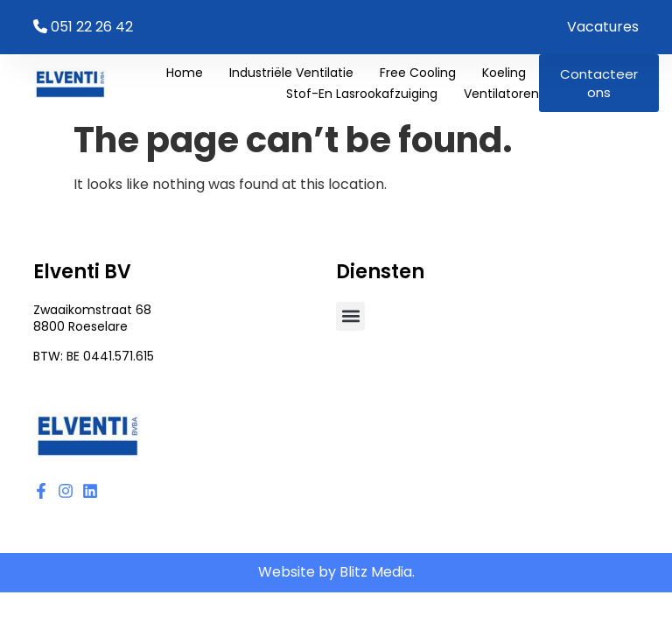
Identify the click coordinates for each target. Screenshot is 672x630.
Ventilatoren (501, 94)
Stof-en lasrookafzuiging (362, 94)
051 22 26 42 (92, 27)
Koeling (504, 73)
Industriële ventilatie (291, 73)
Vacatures (603, 27)
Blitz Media (376, 572)
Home (185, 73)
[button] (350, 316)
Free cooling (418, 73)
